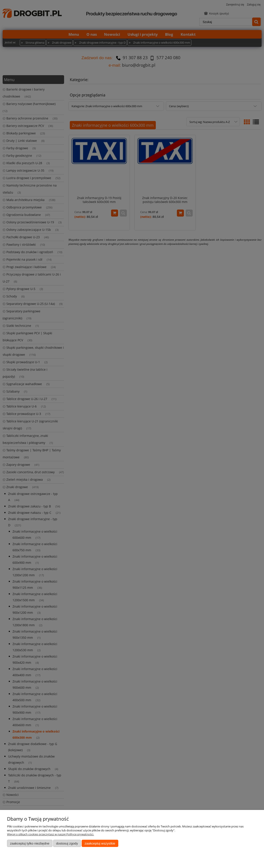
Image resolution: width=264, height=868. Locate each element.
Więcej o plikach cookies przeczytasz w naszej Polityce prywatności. (50, 834)
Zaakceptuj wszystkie (100, 843)
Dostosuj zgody (67, 843)
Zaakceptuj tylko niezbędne (30, 843)
